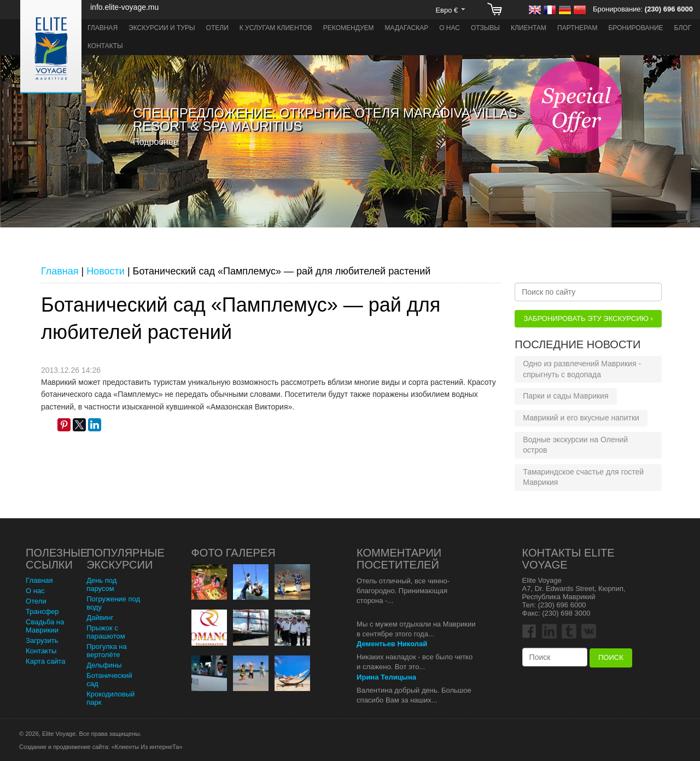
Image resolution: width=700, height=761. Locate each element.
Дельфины (104, 665)
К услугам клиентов (276, 28)
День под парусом (101, 584)
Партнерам (577, 28)
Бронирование (635, 28)
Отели (217, 28)
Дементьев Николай (392, 644)
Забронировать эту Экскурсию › (588, 318)
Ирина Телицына (386, 677)
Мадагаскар (407, 28)
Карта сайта (45, 661)
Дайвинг (100, 617)
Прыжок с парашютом (106, 632)
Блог (683, 28)
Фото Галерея (234, 553)
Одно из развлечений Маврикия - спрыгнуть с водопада (582, 369)
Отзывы (485, 28)
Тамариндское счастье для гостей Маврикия (583, 477)
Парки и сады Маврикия (565, 396)
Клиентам (529, 28)
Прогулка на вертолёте (107, 651)
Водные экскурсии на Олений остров (575, 445)
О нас (450, 28)
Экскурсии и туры (162, 28)
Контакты (105, 46)
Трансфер (42, 611)
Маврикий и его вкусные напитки (581, 418)
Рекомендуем (349, 28)
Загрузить (42, 640)
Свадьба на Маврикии (45, 626)
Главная (103, 28)
